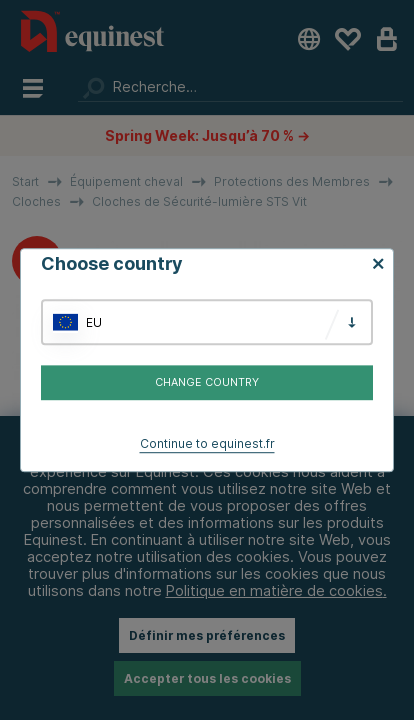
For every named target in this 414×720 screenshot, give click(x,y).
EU (94, 322)
